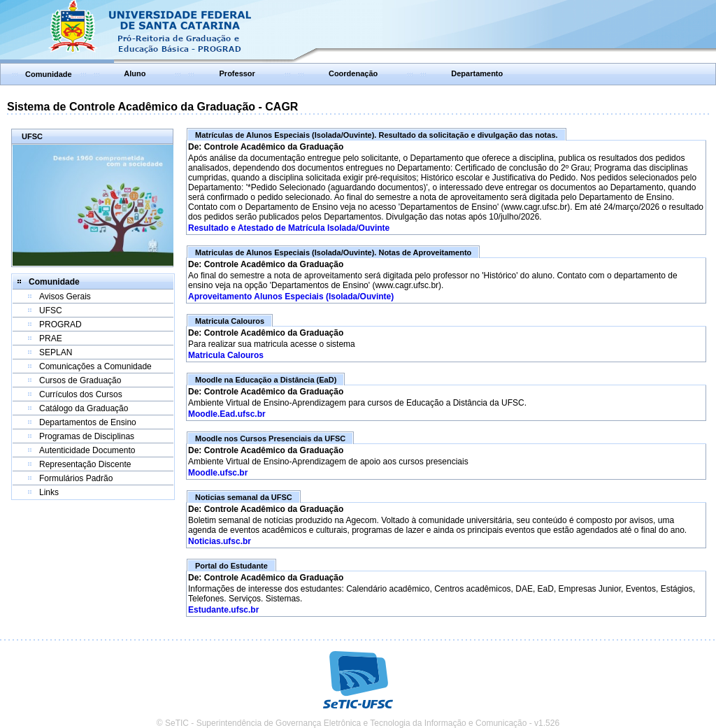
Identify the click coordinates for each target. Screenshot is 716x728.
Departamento (477, 73)
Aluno (135, 73)
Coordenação (353, 73)
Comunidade (49, 74)
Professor (237, 73)
